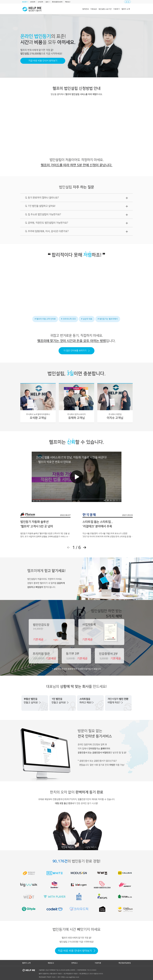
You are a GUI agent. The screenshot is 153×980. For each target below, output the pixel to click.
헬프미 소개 (26, 963)
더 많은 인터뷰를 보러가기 (77, 351)
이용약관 (98, 963)
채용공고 (51, 963)
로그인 (127, 2)
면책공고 (74, 963)
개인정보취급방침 (125, 963)
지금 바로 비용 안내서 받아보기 (43, 61)
